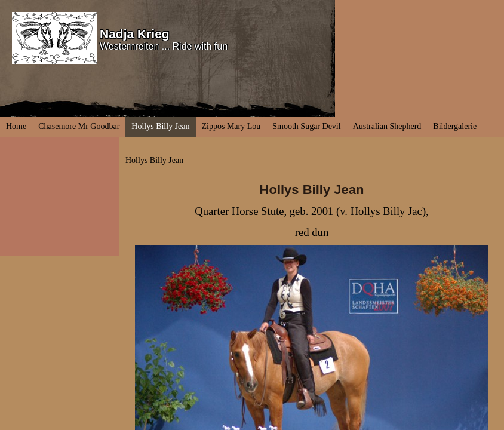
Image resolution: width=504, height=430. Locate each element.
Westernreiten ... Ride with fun (164, 46)
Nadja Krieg (135, 34)
